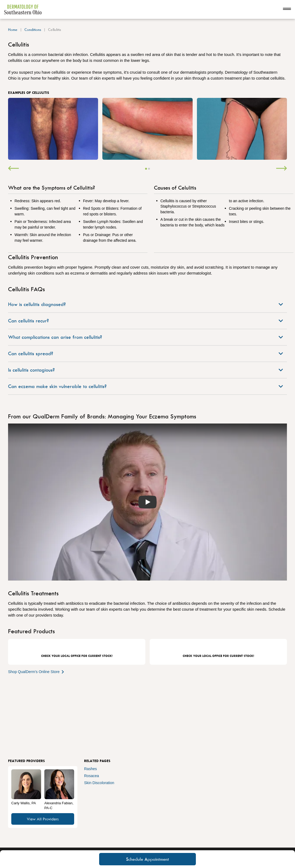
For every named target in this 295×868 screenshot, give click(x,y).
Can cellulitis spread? (145, 353)
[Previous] (13, 169)
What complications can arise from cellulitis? (145, 337)
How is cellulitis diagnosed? (145, 304)
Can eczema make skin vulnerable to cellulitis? (145, 386)
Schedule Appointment (147, 859)
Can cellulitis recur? (145, 321)
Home (13, 29)
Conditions (33, 29)
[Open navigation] (287, 9)
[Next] (282, 169)
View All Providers (43, 819)
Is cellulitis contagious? (145, 370)
